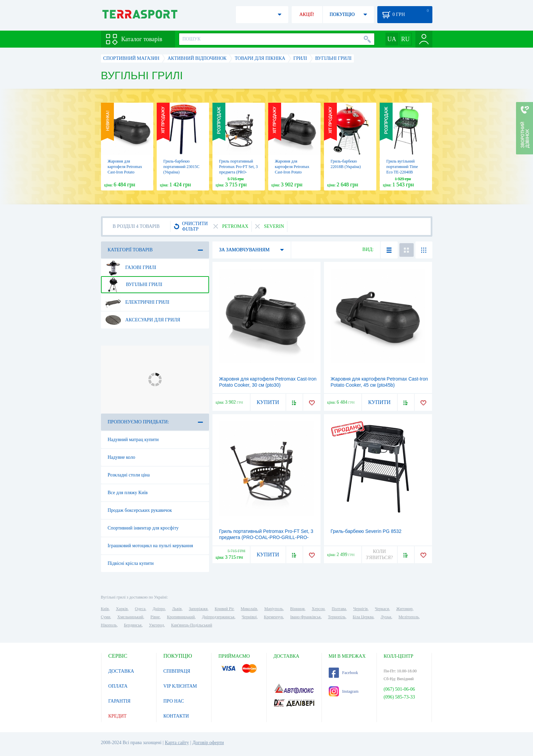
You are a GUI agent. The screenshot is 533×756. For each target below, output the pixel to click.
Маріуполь (274, 609)
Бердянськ (133, 625)
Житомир (405, 609)
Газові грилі (131, 268)
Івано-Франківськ (306, 617)
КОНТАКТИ (176, 716)
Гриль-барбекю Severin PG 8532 (366, 531)
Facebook (343, 673)
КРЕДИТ (118, 716)
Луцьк (386, 617)
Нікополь (109, 625)
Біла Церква (363, 617)
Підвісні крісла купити (131, 563)
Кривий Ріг (224, 609)
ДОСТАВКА (121, 671)
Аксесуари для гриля (143, 320)
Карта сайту (177, 743)
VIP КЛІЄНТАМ (180, 686)
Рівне (155, 617)
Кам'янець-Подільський (192, 625)
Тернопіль (337, 617)
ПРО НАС (174, 701)
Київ (105, 609)
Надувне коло (122, 457)
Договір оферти (208, 743)
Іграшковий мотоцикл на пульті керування (150, 546)
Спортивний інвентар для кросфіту (143, 528)
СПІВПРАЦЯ (177, 671)
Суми (106, 617)
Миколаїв (249, 609)
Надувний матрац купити (133, 440)
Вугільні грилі (134, 285)
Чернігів (360, 609)
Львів (177, 609)
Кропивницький (181, 617)
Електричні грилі (137, 302)
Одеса (140, 609)
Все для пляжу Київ (128, 493)
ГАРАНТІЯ (119, 701)
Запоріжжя (198, 609)
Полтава (339, 609)
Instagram (344, 691)
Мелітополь (409, 617)
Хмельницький (130, 617)
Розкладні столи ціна (129, 475)
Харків (122, 609)
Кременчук (273, 617)
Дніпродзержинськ (218, 617)
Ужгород (156, 625)
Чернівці (249, 617)
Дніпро (159, 609)
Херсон (318, 609)
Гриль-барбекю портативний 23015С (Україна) (182, 167)
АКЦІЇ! (307, 14)
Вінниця (298, 609)
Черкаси (382, 609)
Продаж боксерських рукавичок (140, 510)
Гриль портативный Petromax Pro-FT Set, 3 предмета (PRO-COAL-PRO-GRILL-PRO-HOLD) (239, 172)
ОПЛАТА (118, 686)
